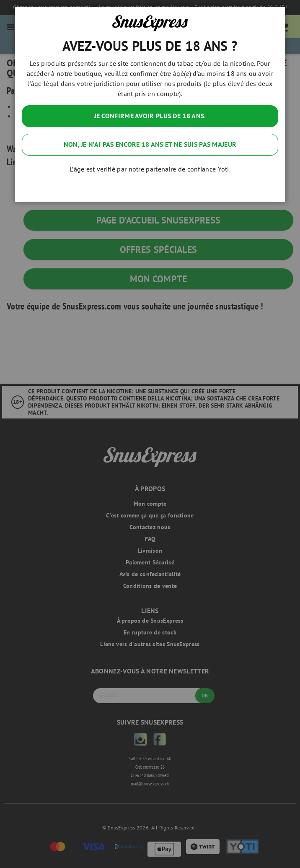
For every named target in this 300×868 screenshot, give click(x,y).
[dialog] (150, 434)
